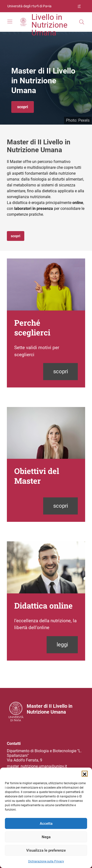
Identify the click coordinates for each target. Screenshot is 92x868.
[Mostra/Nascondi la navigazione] (10, 21)
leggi (62, 644)
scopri (23, 107)
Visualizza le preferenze (46, 850)
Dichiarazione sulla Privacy (46, 861)
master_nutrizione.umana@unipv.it (37, 766)
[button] (85, 774)
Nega (46, 837)
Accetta (46, 824)
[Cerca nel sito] (82, 22)
